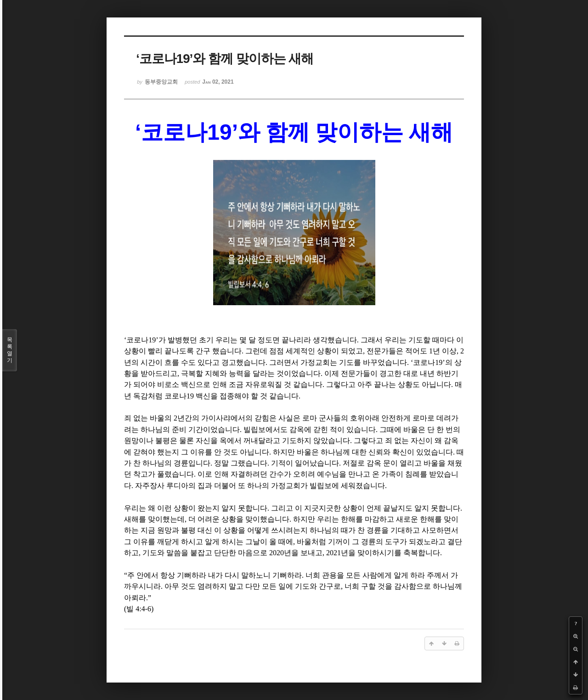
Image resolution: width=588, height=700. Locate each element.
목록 (10, 350)
